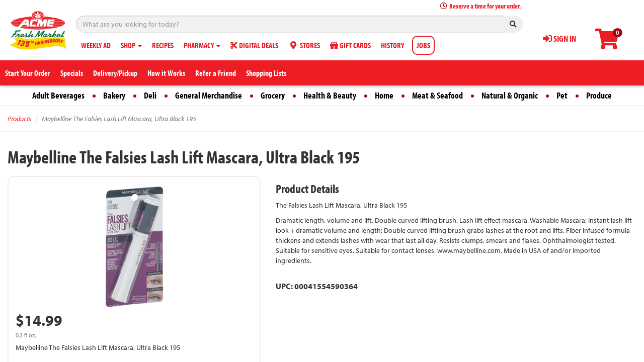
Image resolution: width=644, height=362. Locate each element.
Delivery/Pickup (115, 73)
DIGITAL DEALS (254, 45)
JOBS (423, 45)
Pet (562, 95)
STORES (304, 45)
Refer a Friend (216, 73)
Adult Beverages (58, 95)
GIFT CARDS (350, 45)
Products (19, 119)
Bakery (114, 95)
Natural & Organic (510, 95)
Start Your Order (28, 73)
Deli (150, 95)
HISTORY (392, 45)
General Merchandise (209, 95)
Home (384, 95)
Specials (72, 73)
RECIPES (163, 45)
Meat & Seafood (437, 95)
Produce (599, 95)
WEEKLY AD (96, 45)
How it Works (166, 73)
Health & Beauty (330, 95)
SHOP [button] (131, 45)
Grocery (273, 95)
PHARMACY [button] (202, 45)
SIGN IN (559, 38)
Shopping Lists (266, 73)
